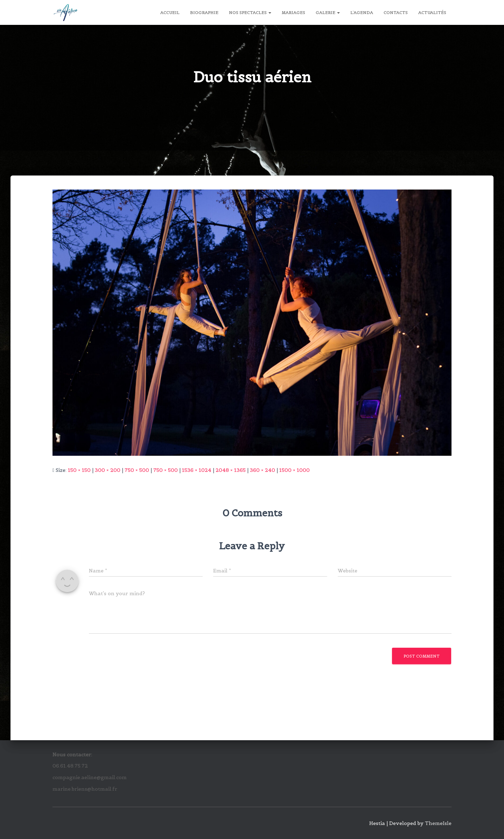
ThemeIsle (438, 823)
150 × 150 (79, 470)
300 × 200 (108, 470)
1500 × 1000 (295, 470)
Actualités (432, 12)
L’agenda (362, 12)
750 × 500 (137, 470)
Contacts (396, 12)
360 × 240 (262, 470)
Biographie (204, 12)
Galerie (328, 12)
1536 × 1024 (197, 470)
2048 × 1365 (231, 470)
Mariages (293, 12)
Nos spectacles (250, 12)
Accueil (170, 12)
